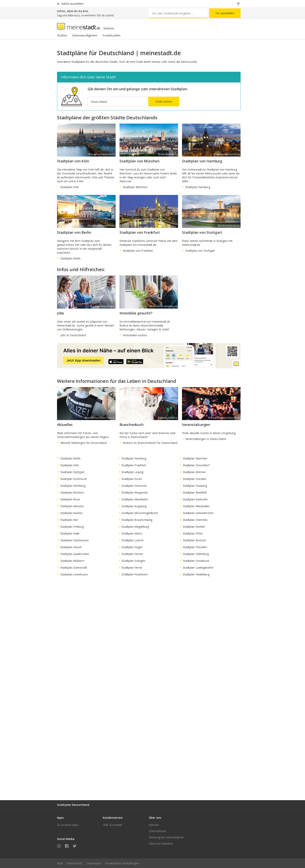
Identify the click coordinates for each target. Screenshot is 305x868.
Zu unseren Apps (68, 825)
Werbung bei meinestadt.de (166, 837)
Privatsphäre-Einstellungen (122, 863)
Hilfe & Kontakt (113, 825)
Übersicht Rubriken (161, 844)
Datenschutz (75, 863)
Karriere (154, 825)
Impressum (94, 863)
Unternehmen (158, 831)
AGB (60, 863)
